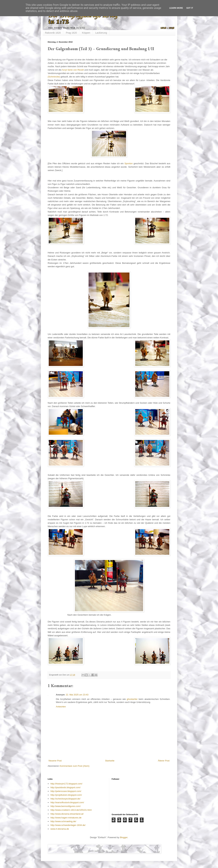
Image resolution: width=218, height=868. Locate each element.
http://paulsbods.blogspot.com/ (65, 787)
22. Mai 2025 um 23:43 (77, 695)
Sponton (129, 163)
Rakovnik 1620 (53, 33)
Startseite (110, 761)
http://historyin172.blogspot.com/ (66, 784)
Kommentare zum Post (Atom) (75, 766)
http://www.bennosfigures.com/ (65, 806)
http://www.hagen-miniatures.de (66, 818)
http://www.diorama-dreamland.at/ (67, 814)
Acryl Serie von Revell (73, 70)
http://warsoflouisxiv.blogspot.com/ (67, 802)
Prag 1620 (71, 33)
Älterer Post (164, 761)
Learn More (176, 8)
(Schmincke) (54, 77)
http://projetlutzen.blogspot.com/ (66, 795)
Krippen (86, 33)
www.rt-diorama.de (60, 829)
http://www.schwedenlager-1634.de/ (68, 825)
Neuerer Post (55, 761)
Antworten (61, 707)
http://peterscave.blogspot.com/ (66, 791)
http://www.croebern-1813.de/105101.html (71, 810)
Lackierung (101, 33)
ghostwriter (133, 699)
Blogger (124, 837)
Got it (190, 8)
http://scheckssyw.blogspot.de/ (65, 799)
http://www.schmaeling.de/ (63, 821)
